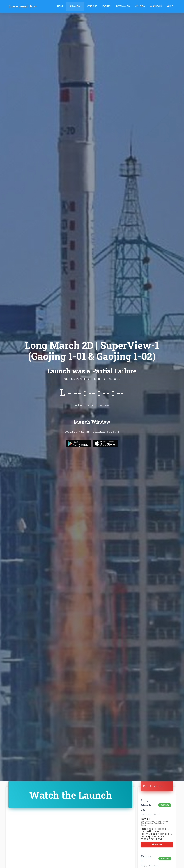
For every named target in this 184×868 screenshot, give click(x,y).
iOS (170, 6)
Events (106, 6)
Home (60, 6)
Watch (157, 844)
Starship (92, 6)
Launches (74, 6)
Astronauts (123, 6)
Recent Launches (153, 786)
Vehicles (140, 6)
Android (156, 6)
